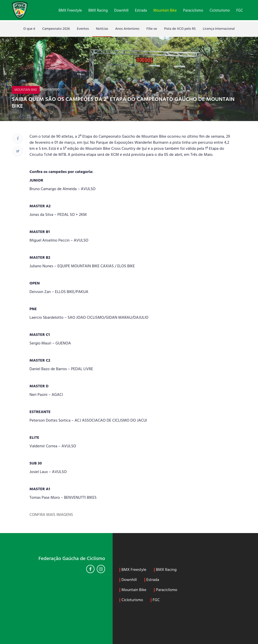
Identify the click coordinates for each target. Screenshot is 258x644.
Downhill (121, 11)
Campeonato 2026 (56, 29)
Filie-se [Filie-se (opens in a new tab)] (152, 29)
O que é (29, 29)
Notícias (102, 29)
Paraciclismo (193, 11)
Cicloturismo (220, 11)
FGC (240, 11)
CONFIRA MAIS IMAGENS (51, 515)
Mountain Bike (165, 11)
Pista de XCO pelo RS (180, 29)
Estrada (141, 11)
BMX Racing (98, 11)
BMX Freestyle (70, 11)
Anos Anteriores (127, 29)
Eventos (83, 29)
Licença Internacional (219, 29)
